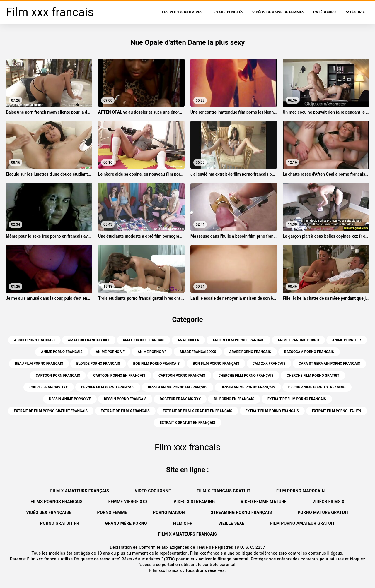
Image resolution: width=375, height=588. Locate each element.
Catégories (324, 12)
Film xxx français (166, 570)
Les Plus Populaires (182, 12)
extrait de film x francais (125, 411)
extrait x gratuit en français (187, 423)
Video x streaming (194, 502)
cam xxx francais (269, 364)
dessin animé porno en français (178, 387)
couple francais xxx (48, 387)
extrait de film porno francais (297, 399)
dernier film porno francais (108, 387)
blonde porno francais (98, 364)
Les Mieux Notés (227, 12)
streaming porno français (241, 512)
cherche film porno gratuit (313, 376)
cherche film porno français (246, 376)
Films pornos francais (57, 502)
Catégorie (355, 12)
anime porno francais (62, 352)
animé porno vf (110, 352)
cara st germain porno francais (329, 364)
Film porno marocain (300, 491)
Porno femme (112, 512)
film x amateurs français (80, 491)
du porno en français (234, 399)
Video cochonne (153, 491)
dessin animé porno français (248, 387)
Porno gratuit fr (60, 523)
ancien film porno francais (238, 340)
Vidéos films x (328, 502)
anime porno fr (347, 340)
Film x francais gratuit (224, 491)
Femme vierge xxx (128, 502)
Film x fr (183, 523)
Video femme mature (264, 502)
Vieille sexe (231, 523)
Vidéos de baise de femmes (278, 12)
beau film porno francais (39, 364)
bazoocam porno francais (309, 352)
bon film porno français (216, 364)
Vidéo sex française (49, 512)
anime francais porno (298, 340)
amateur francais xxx (89, 340)
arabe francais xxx (198, 352)
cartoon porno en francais (119, 376)
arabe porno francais (250, 352)
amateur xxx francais (144, 340)
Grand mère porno (126, 523)
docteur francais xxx (180, 399)
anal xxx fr (188, 340)
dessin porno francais (125, 399)
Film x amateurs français (187, 534)
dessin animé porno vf (70, 399)
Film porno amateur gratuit (302, 523)
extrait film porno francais (272, 411)
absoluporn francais (34, 340)
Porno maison (169, 512)
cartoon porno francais (182, 376)
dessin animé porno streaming (317, 387)
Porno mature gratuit (323, 512)
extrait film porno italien (337, 411)
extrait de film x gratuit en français (198, 411)
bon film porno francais (157, 364)
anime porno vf (152, 352)
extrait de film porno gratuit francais (51, 411)
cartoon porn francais (58, 376)
